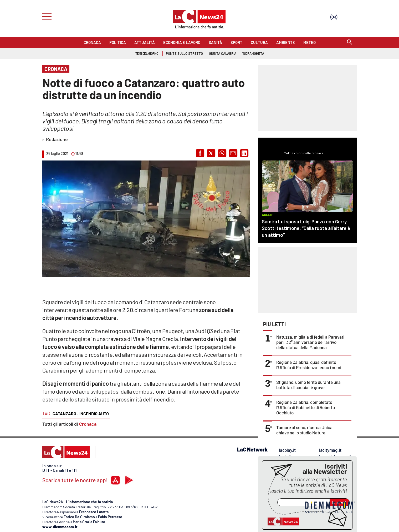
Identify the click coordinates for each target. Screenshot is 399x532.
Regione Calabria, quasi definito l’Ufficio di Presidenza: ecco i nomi (309, 365)
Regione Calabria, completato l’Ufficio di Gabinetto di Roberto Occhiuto (306, 407)
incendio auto (94, 413)
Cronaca (88, 424)
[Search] (350, 42)
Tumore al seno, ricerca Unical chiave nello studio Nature (305, 430)
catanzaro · (65, 413)
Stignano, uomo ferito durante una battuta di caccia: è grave (308, 385)
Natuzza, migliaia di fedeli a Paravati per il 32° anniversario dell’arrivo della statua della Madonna (310, 342)
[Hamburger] (45, 16)
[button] (200, 153)
